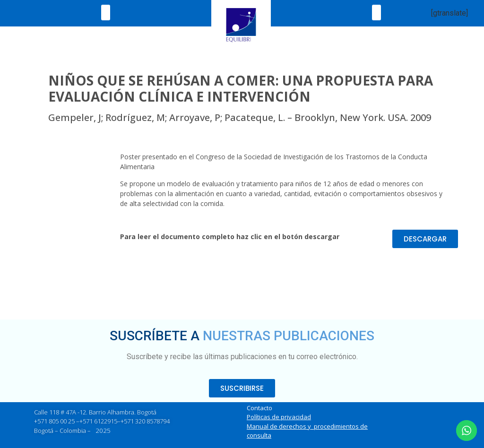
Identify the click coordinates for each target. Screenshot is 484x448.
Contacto (259, 408)
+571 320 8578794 (145, 421)
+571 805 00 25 (54, 421)
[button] (106, 13)
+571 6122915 (98, 421)
